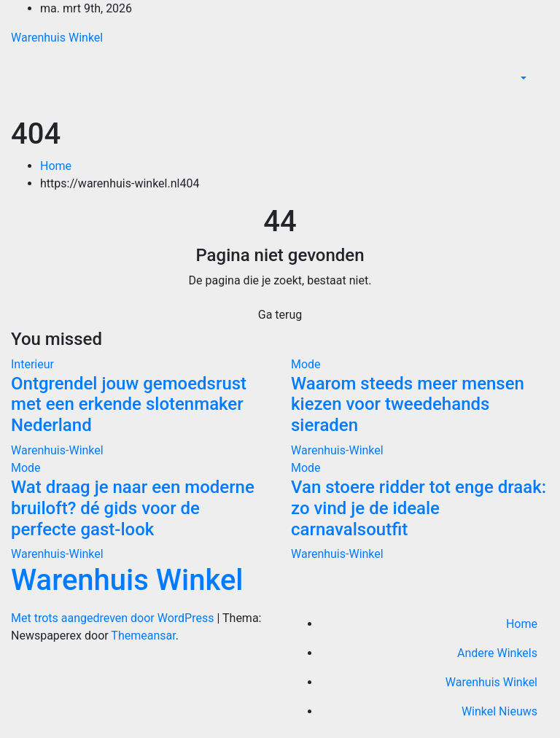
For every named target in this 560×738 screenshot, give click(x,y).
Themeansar (143, 636)
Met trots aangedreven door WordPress (114, 618)
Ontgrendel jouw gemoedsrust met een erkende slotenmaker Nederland (129, 405)
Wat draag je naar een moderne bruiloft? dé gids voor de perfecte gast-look (133, 508)
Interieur (32, 364)
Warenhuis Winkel (57, 38)
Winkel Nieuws (499, 711)
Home (56, 166)
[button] (522, 78)
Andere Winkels (497, 653)
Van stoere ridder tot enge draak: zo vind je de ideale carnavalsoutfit (419, 508)
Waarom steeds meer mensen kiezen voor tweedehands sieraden (408, 405)
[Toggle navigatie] (539, 100)
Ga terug (280, 315)
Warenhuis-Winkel (57, 450)
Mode (306, 364)
